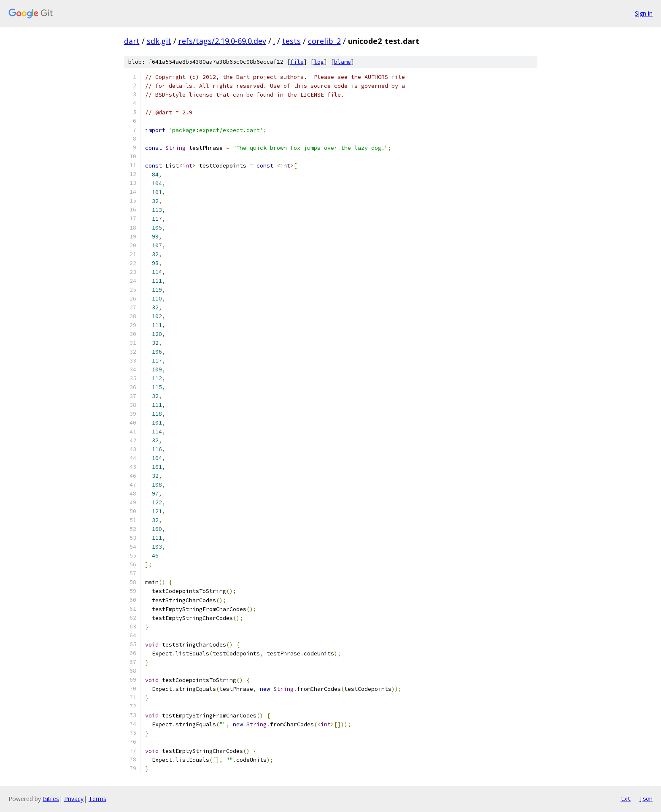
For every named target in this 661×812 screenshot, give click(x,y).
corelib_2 (324, 41)
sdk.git (159, 41)
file (297, 62)
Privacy (74, 799)
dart (132, 41)
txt (626, 798)
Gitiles (51, 799)
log (319, 62)
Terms (97, 799)
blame (343, 62)
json (646, 798)
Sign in (644, 13)
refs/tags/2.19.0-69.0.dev (222, 41)
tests (291, 41)
